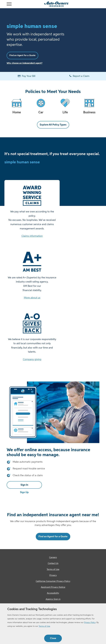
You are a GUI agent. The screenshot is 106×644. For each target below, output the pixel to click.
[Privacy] (53, 575)
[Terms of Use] (53, 570)
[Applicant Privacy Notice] (53, 587)
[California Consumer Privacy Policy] (53, 581)
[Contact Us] (53, 563)
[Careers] (53, 558)
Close (53, 638)
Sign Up (24, 492)
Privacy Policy (90, 623)
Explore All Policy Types (53, 125)
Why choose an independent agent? (24, 63)
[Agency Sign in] (53, 599)
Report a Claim (79, 76)
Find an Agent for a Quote (22, 56)
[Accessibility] (53, 593)
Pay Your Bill (27, 76)
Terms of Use (44, 626)
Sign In (24, 485)
